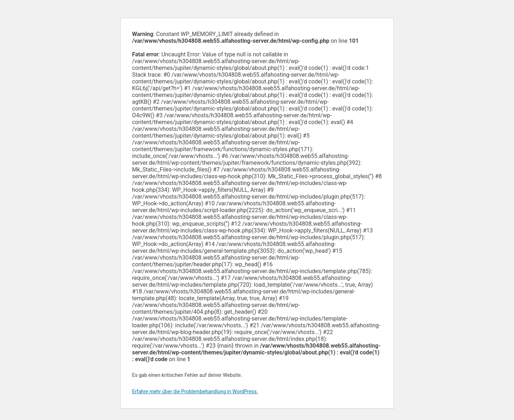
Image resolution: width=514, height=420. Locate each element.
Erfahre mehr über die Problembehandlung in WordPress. (195, 391)
